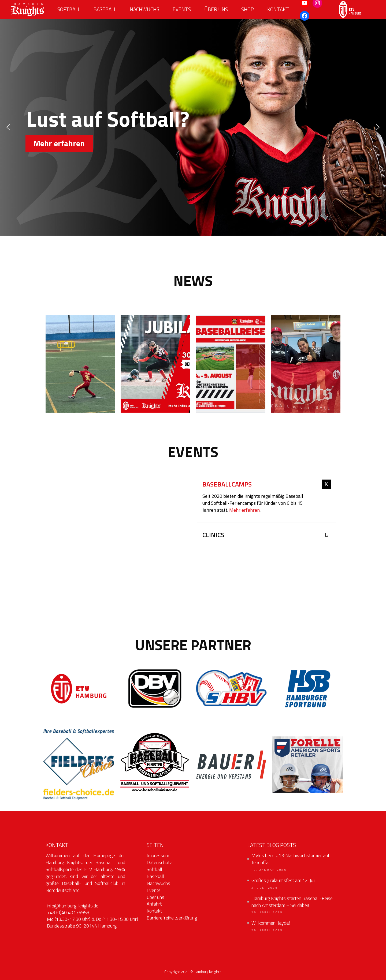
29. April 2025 (267, 913)
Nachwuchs (158, 883)
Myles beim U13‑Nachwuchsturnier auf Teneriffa (290, 859)
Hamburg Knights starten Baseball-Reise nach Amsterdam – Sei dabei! (292, 902)
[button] (8, 127)
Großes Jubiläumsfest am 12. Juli (283, 880)
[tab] (267, 485)
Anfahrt (154, 904)
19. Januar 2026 (269, 870)
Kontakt (154, 911)
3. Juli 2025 (265, 888)
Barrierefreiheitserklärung (172, 918)
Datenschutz (159, 862)
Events (154, 890)
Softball (154, 869)
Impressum (158, 855)
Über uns (155, 897)
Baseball (155, 876)
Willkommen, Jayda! (271, 923)
